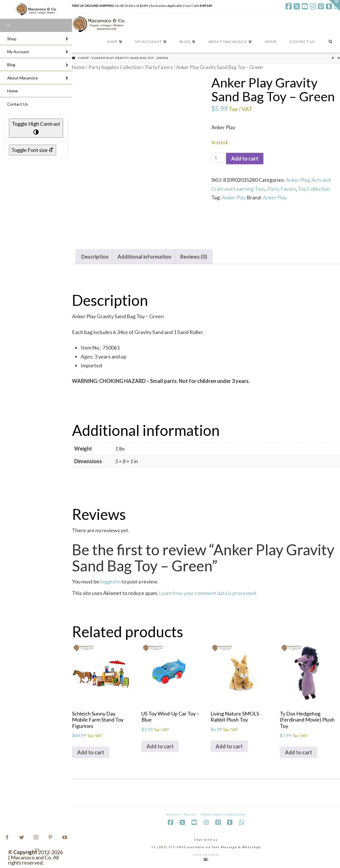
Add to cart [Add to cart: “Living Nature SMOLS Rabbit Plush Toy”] (229, 746)
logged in (110, 581)
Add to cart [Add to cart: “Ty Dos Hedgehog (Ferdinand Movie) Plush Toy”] (299, 752)
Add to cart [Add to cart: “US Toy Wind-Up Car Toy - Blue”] (160, 746)
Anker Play (298, 180)
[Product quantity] (218, 158)
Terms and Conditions (223, 814)
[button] (335, 5)
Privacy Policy (182, 814)
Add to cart (245, 159)
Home (78, 67)
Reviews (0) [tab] (194, 257)
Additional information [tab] (144, 257)
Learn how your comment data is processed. (208, 593)
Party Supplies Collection (115, 67)
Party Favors (159, 67)
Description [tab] (95, 257)
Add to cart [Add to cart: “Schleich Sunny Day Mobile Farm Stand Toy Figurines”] (91, 752)
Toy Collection (314, 189)
